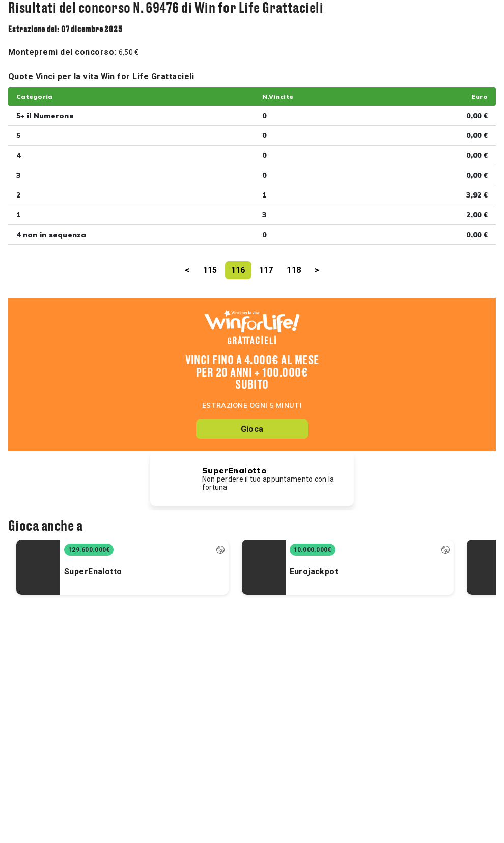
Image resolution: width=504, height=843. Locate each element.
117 (266, 270)
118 (294, 270)
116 (238, 270)
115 (210, 270)
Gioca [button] (252, 429)
